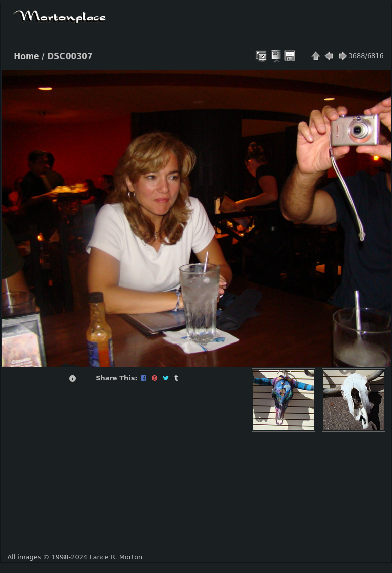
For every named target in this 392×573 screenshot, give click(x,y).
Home (26, 56)
